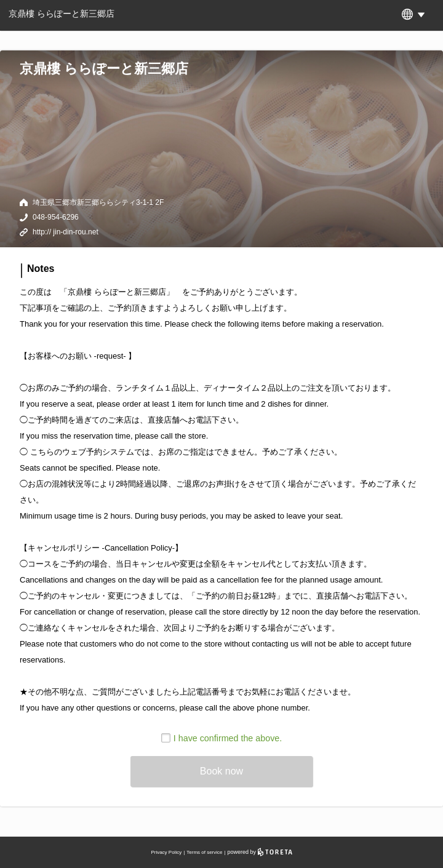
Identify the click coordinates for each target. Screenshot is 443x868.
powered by (260, 852)
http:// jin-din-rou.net (66, 232)
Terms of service (204, 852)
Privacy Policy (166, 852)
